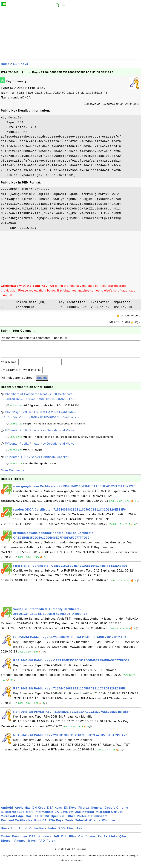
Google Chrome (116, 811)
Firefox (84, 811)
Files (73, 840)
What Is (94, 824)
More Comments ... (14, 474)
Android (7, 811)
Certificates (87, 840)
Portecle (83, 820)
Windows (109, 824)
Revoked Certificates (17, 824)
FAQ (42, 844)
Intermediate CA (47, 815)
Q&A (123, 840)
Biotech (7, 844)
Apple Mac (23, 811)
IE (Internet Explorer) (17, 815)
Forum (52, 844)
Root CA (41, 824)
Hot (14, 832)
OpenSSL (58, 820)
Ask (79, 832)
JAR (56, 840)
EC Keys (70, 811)
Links (113, 840)
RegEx (103, 840)
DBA (33, 840)
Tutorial (81, 824)
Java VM (67, 815)
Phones (20, 844)
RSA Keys (21, 64)
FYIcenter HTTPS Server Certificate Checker (37, 461)
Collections (38, 832)
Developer (20, 840)
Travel (32, 844)
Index (52, 832)
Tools (70, 824)
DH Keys (39, 811)
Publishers (99, 820)
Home (5, 64)
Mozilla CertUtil (37, 820)
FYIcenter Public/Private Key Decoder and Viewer (40, 434)
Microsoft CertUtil (109, 815)
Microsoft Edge (12, 820)
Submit (42, 381)
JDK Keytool (85, 815)
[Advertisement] (70, 35)
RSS (62, 832)
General (97, 811)
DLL (64, 840)
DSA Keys (55, 811)
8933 (7, 307)
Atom (71, 832)
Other (71, 820)
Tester (6, 840)
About (23, 832)
